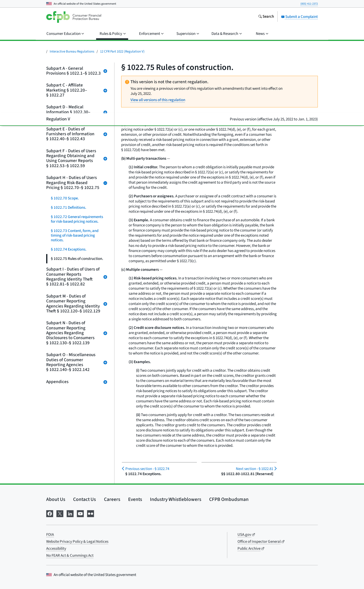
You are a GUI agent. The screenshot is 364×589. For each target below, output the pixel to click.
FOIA (50, 535)
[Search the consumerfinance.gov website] (266, 17)
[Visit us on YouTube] (80, 513)
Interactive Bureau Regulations (72, 51)
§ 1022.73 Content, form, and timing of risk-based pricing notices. (75, 235)
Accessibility (56, 549)
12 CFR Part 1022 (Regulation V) (122, 51)
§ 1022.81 (255, 469)
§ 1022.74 (147, 469)
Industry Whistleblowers (176, 499)
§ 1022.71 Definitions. (68, 208)
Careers (112, 499)
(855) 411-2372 (309, 4)
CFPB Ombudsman (229, 499)
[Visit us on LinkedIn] (70, 513)
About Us (56, 499)
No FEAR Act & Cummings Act (70, 556)
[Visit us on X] (60, 513)
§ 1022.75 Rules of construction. (77, 259)
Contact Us (84, 499)
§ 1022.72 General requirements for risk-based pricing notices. (77, 219)
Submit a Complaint (299, 17)
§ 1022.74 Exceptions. (69, 249)
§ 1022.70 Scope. (65, 198)
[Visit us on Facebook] (50, 513)
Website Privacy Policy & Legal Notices (77, 542)
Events (135, 499)
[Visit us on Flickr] (91, 513)
